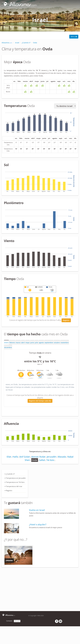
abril (23, 343)
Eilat (8, 457)
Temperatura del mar (14, 487)
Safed (42, 461)
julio (36, 343)
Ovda (34, 461)
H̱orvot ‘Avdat (38, 457)
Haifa (15, 457)
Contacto (9, 622)
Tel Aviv (51, 461)
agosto (41, 343)
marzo (18, 343)
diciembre (8, 348)
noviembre (65, 343)
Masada (63, 457)
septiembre (49, 343)
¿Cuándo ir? (10, 475)
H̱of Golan (24, 457)
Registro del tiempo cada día (40, 402)
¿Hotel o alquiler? (38, 525)
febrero (12, 343)
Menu (74, 37)
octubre (57, 343)
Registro (66, 321)
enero (6, 343)
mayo (27, 343)
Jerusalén (52, 457)
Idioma (17, 622)
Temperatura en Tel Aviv (15, 483)
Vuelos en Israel (37, 511)
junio (32, 343)
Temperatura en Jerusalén (16, 479)
